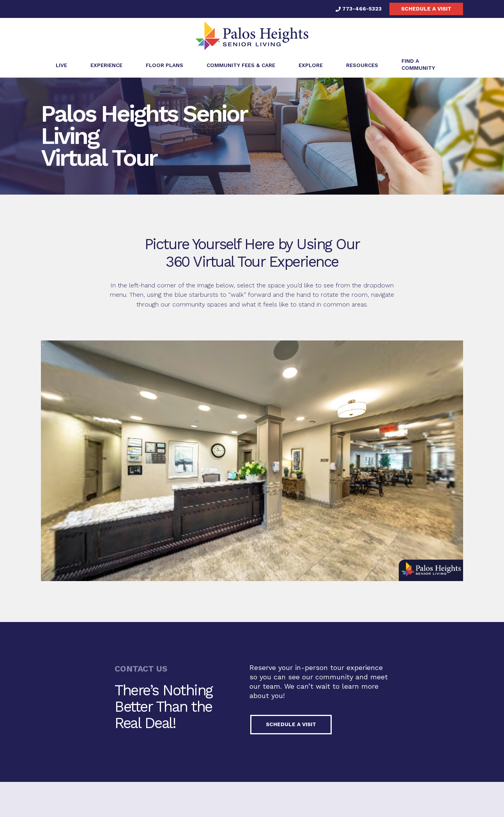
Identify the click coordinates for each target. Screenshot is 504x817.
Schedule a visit (426, 9)
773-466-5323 (359, 9)
